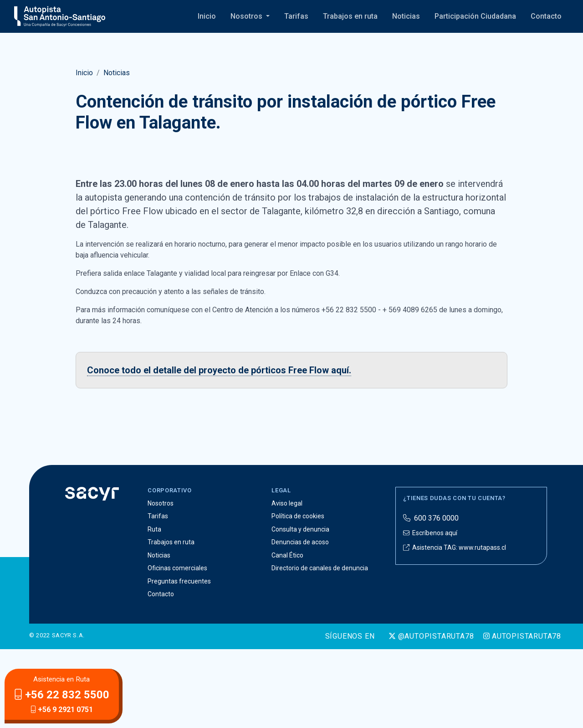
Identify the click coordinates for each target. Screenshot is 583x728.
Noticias (406, 16)
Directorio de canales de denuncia (320, 647)
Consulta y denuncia (300, 608)
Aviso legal (287, 582)
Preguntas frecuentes (179, 660)
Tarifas (296, 16)
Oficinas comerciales (177, 647)
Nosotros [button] (247, 16)
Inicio (207, 16)
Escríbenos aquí (430, 612)
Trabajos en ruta (350, 16)
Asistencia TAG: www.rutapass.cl (455, 627)
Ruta (154, 608)
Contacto (546, 16)
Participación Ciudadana (475, 16)
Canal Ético (287, 634)
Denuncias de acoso (300, 621)
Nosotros (161, 582)
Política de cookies (298, 595)
